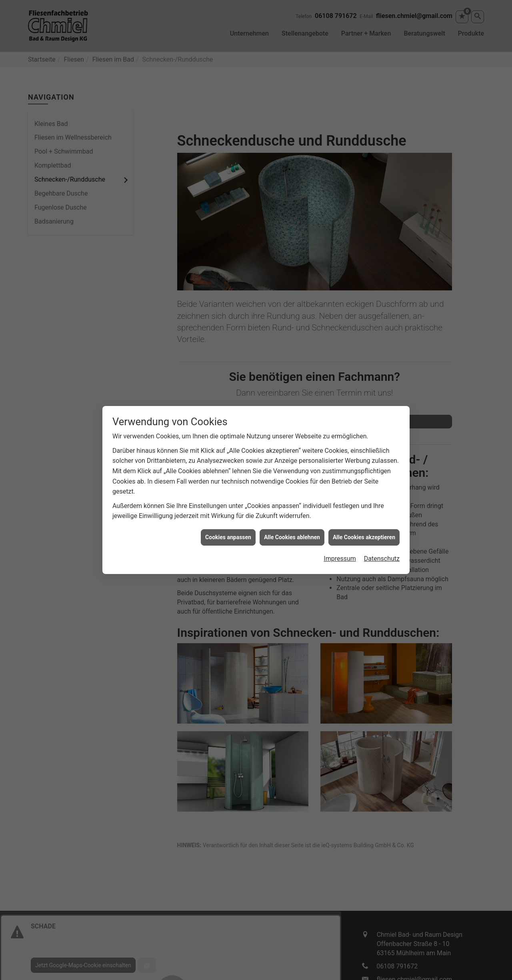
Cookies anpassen (228, 511)
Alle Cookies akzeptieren (364, 511)
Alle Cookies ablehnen (292, 511)
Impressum (340, 533)
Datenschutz (382, 533)
